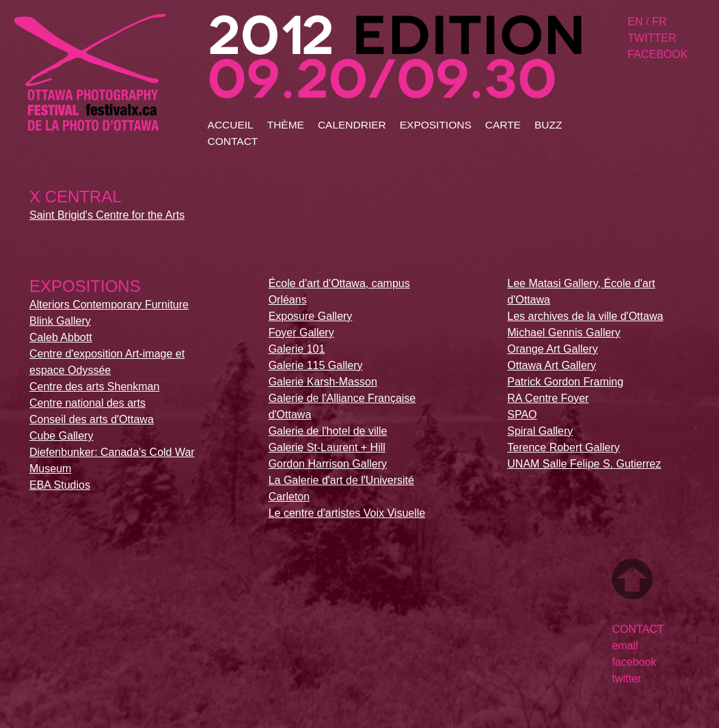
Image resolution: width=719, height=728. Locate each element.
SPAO (522, 415)
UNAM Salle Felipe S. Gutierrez (584, 464)
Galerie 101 (297, 349)
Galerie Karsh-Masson (323, 382)
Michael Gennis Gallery (564, 333)
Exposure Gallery (311, 316)
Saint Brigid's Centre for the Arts (107, 215)
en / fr (647, 22)
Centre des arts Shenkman (94, 387)
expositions (436, 125)
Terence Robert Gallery (564, 447)
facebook (657, 54)
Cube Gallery (61, 436)
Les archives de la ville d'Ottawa (585, 316)
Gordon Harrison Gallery (328, 464)
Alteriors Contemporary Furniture (109, 305)
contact (233, 141)
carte (503, 125)
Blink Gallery (60, 321)
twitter (652, 38)
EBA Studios (60, 485)
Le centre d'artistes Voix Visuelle (347, 513)
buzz (548, 125)
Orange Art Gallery (553, 349)
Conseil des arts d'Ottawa (92, 419)
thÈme (286, 125)
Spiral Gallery (540, 431)
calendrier (352, 125)
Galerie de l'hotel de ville (328, 431)
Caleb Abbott (61, 337)
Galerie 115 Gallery (316, 365)
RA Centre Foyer (548, 398)
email (625, 646)
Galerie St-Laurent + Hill (327, 447)
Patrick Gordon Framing (565, 382)
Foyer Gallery (301, 333)
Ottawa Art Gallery (552, 365)
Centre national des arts (87, 403)
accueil (231, 125)
